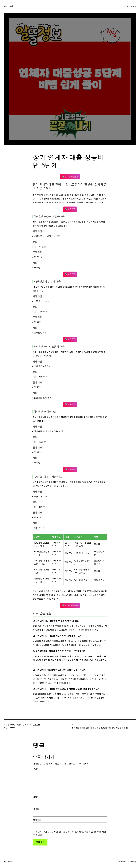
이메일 (37, 809)
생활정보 (36, 725)
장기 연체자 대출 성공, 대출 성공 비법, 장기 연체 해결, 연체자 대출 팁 (100, 728)
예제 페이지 (132, 6)
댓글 (36, 769)
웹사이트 (37, 820)
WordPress (123, 861)
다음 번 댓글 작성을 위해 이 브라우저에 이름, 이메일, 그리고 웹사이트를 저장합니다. (71, 834)
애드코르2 (8, 6)
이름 (36, 797)
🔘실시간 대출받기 (70, 177)
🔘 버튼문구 (70, 209)
